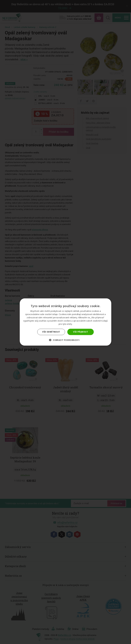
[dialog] (65, 322)
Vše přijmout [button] (81, 332)
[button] (65, 340)
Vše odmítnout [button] (51, 332)
